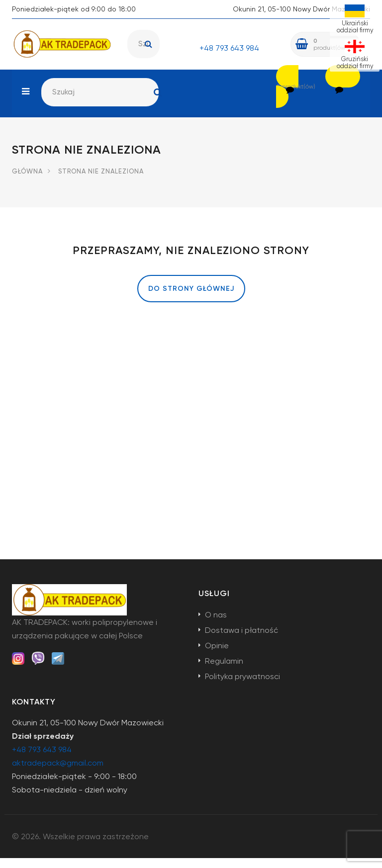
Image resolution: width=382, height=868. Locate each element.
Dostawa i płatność (241, 640)
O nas (216, 625)
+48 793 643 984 (229, 48)
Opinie (217, 655)
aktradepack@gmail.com (58, 773)
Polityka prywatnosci (242, 686)
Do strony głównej (191, 299)
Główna (27, 181)
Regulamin (224, 671)
